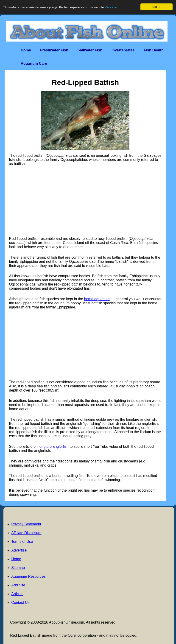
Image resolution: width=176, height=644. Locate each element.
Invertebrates (123, 50)
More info (111, 7)
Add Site (18, 585)
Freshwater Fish (54, 50)
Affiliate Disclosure (26, 533)
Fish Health (154, 50)
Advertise (19, 550)
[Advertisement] (85, 201)
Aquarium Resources (28, 576)
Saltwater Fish (90, 50)
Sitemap (18, 568)
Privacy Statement (26, 524)
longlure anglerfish (54, 447)
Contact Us (20, 603)
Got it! (156, 7)
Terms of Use (22, 542)
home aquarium (97, 299)
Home (26, 50)
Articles (17, 594)
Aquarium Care (34, 63)
